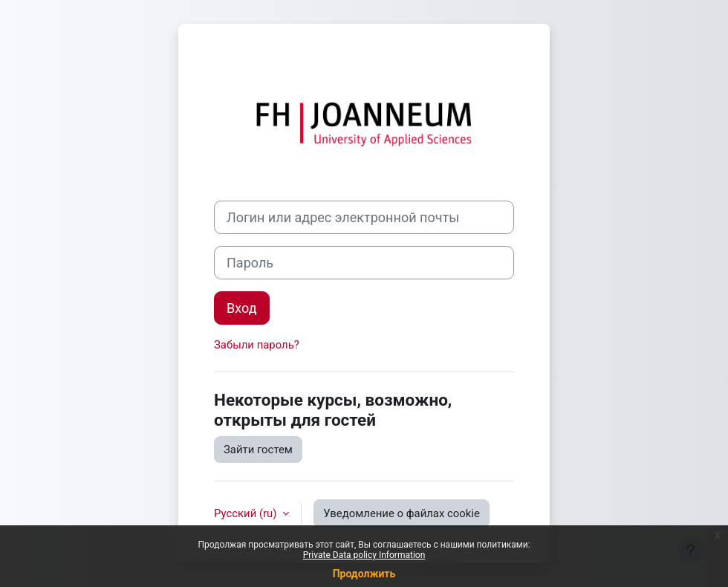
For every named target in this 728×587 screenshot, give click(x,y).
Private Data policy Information (364, 555)
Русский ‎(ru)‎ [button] (247, 513)
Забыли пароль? (257, 345)
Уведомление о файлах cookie (402, 513)
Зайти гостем (258, 450)
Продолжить (364, 574)
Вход (242, 308)
